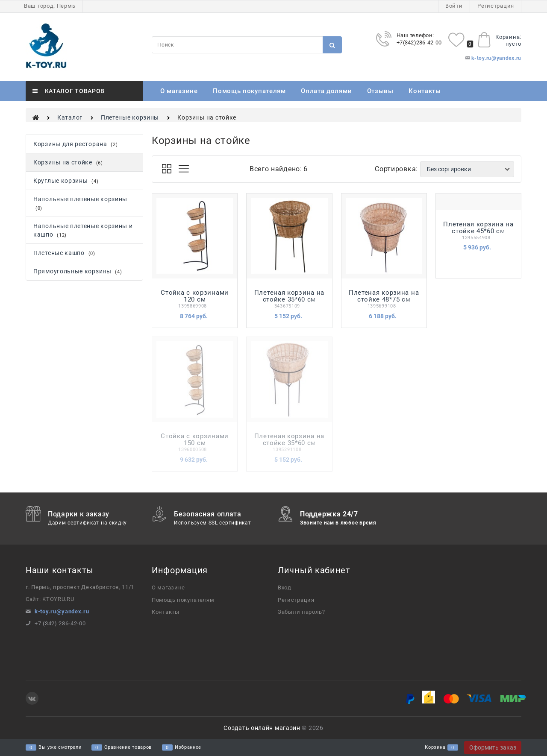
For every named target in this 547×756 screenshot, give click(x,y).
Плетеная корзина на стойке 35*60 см (289, 296)
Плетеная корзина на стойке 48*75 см (384, 296)
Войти (454, 6)
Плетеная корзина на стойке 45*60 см (478, 228)
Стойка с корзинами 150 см (195, 440)
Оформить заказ (493, 747)
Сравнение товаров (128, 748)
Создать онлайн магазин (262, 728)
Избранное (188, 748)
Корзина (435, 748)
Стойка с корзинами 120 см (195, 296)
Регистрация (496, 6)
